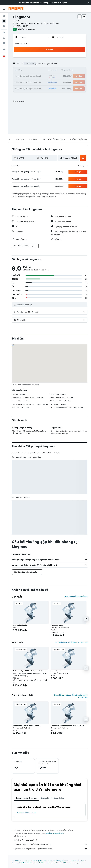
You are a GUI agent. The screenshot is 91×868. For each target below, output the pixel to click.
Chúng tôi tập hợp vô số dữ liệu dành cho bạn (51, 844)
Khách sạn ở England (77, 861)
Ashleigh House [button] (57, 671)
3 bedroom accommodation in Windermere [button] (67, 726)
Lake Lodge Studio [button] (20, 625)
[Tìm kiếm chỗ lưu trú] (4, 21)
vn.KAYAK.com (16, 861)
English (64, 3)
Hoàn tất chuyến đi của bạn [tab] (26, 798)
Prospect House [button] (57, 625)
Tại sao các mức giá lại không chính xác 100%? (51, 849)
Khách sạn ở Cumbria (46, 863)
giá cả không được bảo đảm (55, 833)
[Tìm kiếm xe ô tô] (4, 26)
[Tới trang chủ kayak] (16, 9)
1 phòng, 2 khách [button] (22, 43)
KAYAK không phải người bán (51, 840)
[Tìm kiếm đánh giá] (52, 305)
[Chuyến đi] (4, 49)
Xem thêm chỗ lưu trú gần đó (76, 596)
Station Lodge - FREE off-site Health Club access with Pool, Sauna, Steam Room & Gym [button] (30, 672)
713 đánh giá (30, 29)
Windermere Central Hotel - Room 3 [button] (27, 726)
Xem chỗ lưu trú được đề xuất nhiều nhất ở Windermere (71, 696)
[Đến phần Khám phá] (4, 33)
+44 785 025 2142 (21, 26)
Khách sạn (27, 861)
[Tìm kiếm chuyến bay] (4, 16)
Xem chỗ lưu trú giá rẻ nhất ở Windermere (71, 642)
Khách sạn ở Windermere (26, 812)
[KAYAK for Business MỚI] (4, 43)
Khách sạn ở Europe (40, 861)
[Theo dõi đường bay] (4, 38)
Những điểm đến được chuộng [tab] (52, 798)
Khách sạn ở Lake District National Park (24, 863)
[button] (88, 3)
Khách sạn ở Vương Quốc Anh (58, 861)
